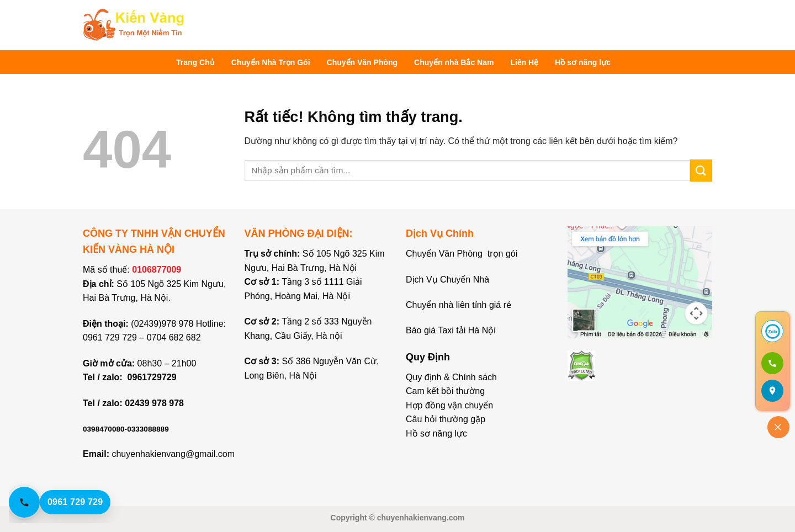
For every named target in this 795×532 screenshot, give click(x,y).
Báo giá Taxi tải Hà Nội (452, 330)
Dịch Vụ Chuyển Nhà (447, 280)
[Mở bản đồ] (772, 391)
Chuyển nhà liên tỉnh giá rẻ (459, 305)
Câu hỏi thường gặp (446, 419)
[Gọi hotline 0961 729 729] (70, 502)
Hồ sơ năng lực (583, 62)
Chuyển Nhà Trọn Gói (271, 62)
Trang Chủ (195, 62)
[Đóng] (778, 427)
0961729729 (152, 377)
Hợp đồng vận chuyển (449, 405)
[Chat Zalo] (772, 331)
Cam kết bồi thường (445, 391)
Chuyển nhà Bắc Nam (454, 62)
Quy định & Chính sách (451, 377)
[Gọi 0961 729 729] (772, 363)
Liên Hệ (524, 62)
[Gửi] (701, 170)
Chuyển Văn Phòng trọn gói (462, 254)
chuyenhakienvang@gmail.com (173, 454)
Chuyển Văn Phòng (362, 62)
